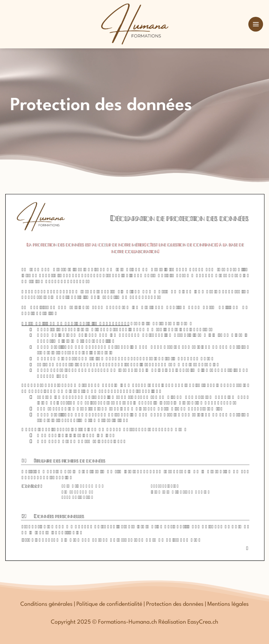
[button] (256, 24)
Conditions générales (46, 604)
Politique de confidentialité (109, 604)
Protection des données (175, 604)
